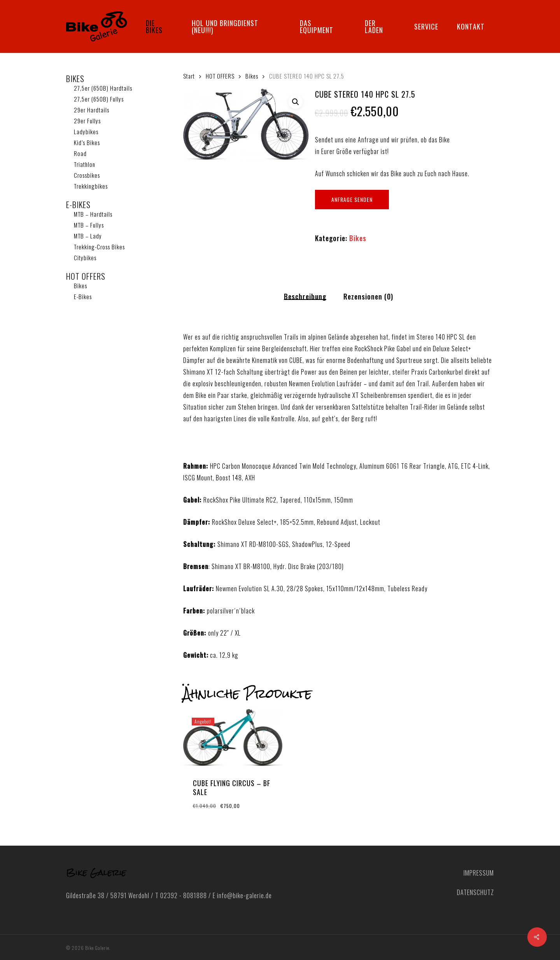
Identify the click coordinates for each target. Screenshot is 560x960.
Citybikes (85, 258)
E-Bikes (83, 296)
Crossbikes (87, 175)
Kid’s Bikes (87, 142)
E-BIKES (78, 205)
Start (189, 76)
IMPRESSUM (479, 873)
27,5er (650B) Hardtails (103, 88)
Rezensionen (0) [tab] (368, 296)
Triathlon (85, 164)
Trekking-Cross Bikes (99, 247)
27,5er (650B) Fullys (99, 99)
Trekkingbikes (91, 186)
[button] (296, 102)
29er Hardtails (92, 110)
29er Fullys (87, 121)
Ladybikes (86, 131)
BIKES (75, 79)
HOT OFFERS (86, 276)
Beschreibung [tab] (305, 296)
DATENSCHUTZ (475, 892)
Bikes (80, 286)
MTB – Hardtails (93, 214)
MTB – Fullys (89, 225)
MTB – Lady (88, 236)
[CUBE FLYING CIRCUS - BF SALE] (233, 738)
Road (80, 153)
